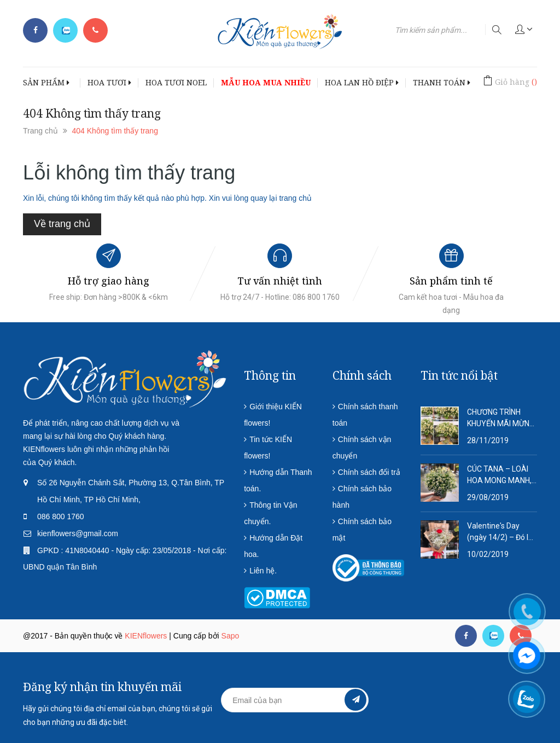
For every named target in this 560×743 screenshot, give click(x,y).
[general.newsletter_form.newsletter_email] (294, 700)
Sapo (231, 636)
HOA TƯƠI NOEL (176, 82)
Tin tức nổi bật (459, 375)
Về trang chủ (62, 224)
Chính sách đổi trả (369, 472)
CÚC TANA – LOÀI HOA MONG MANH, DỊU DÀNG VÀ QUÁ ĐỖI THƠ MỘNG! (499, 475)
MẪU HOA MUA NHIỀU (266, 82)
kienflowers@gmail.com (78, 533)
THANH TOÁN (442, 82)
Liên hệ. (263, 571)
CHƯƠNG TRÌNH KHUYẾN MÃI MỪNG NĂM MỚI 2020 (501, 419)
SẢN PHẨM (46, 82)
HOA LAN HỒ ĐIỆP (362, 82)
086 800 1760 (61, 516)
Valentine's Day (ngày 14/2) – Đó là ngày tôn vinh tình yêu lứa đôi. (500, 532)
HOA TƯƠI (109, 82)
